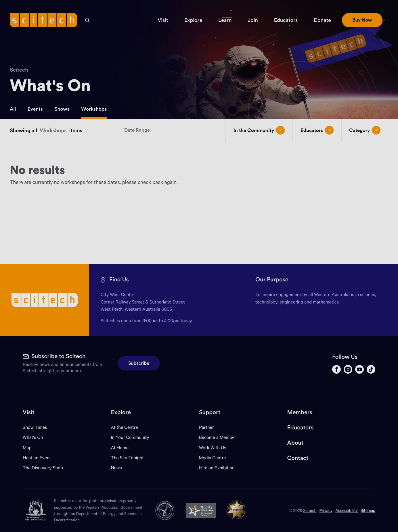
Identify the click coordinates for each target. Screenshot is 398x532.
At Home (120, 448)
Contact (298, 458)
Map (31, 448)
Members (300, 412)
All (13, 109)
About (295, 443)
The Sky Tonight (128, 458)
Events (35, 109)
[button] (163, 20)
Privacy (326, 510)
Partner (206, 427)
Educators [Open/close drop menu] (317, 130)
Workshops (94, 109)
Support (210, 412)
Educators (300, 428)
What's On (33, 437)
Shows (62, 109)
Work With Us (213, 448)
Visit (29, 412)
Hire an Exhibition (217, 468)
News (116, 468)
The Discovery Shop (43, 468)
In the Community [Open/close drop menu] (259, 130)
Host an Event (37, 458)
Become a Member (218, 437)
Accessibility (347, 510)
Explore (121, 412)
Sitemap (368, 510)
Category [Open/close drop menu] (365, 130)
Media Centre (212, 458)
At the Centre (125, 427)
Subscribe (139, 363)
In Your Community (130, 437)
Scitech (19, 70)
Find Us (119, 280)
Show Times (35, 427)
